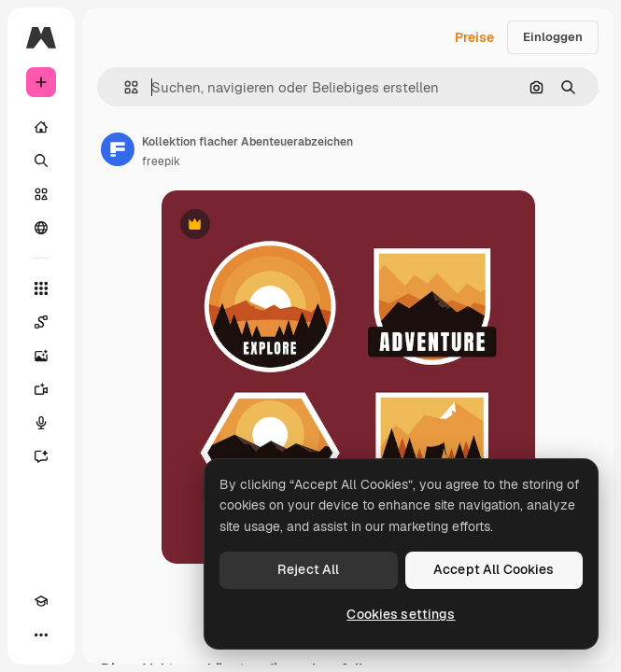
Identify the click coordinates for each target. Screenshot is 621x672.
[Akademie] (41, 601)
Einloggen (553, 37)
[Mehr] (41, 635)
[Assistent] (41, 456)
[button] (124, 87)
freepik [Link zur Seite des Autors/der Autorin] (161, 161)
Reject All (308, 569)
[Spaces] (41, 322)
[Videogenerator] (41, 389)
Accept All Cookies (494, 569)
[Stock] (41, 194)
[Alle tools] (41, 288)
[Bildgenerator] (41, 356)
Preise (474, 37)
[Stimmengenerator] (41, 423)
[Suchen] (41, 161)
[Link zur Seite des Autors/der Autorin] (118, 149)
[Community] (41, 228)
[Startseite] (41, 127)
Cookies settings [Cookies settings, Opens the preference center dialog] (401, 614)
